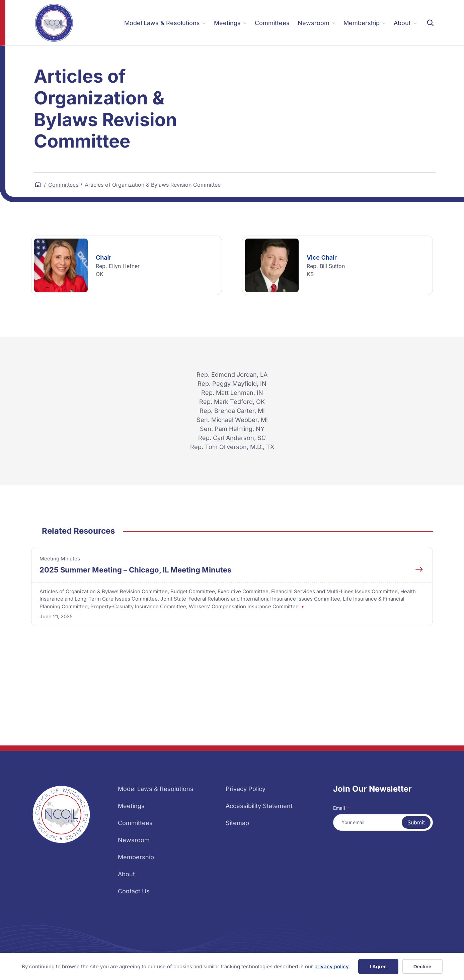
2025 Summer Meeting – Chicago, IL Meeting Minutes (135, 570)
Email (341, 808)
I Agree (378, 966)
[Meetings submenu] (230, 23)
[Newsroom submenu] (317, 23)
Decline (422, 966)
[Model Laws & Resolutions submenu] (165, 23)
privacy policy (332, 966)
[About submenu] (405, 23)
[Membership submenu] (365, 23)
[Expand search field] (430, 23)
